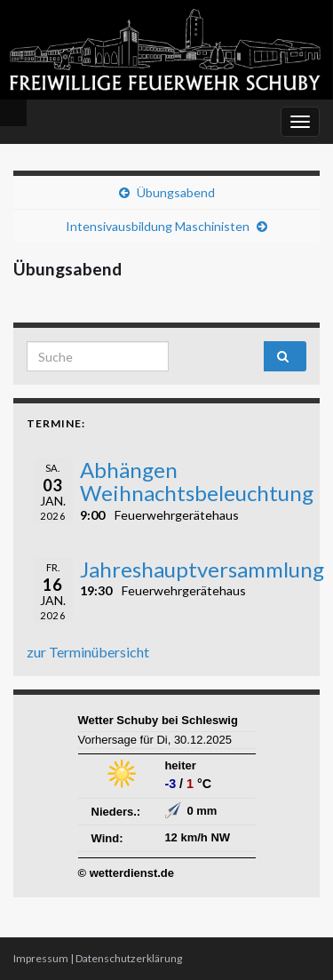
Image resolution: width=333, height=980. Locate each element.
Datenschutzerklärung (129, 958)
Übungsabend (176, 192)
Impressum (41, 958)
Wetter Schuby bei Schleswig (158, 720)
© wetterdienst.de (127, 873)
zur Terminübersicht (88, 652)
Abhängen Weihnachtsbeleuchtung (197, 481)
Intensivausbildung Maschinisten (158, 226)
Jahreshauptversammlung (202, 569)
